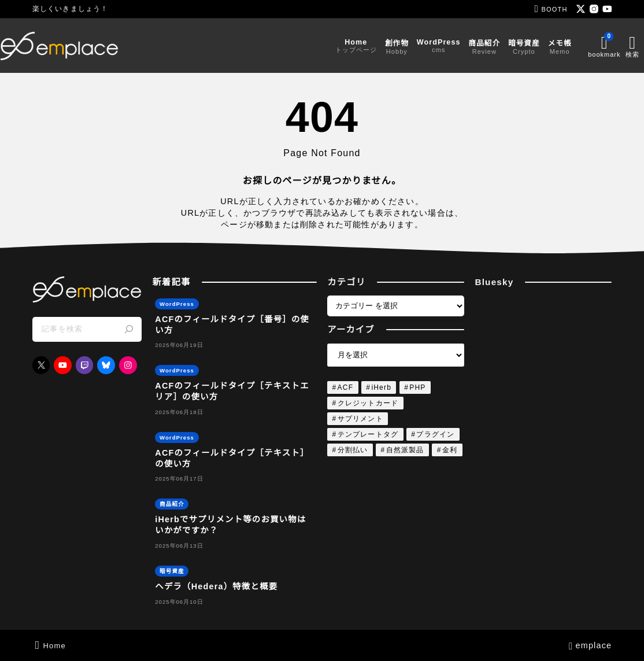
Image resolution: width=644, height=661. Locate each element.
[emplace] (92, 46)
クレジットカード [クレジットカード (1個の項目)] (368, 403)
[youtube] (607, 9)
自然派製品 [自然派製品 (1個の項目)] (405, 450)
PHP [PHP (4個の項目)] (417, 387)
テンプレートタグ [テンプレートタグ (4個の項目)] (368, 434)
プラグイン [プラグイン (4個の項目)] (435, 434)
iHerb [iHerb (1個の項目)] (381, 387)
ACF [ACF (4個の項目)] (346, 387)
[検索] (129, 329)
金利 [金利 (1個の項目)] (450, 450)
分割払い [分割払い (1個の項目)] (353, 450)
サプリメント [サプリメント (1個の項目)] (360, 419)
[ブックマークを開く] (572, 46)
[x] (581, 9)
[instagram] (594, 9)
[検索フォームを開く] (602, 46)
